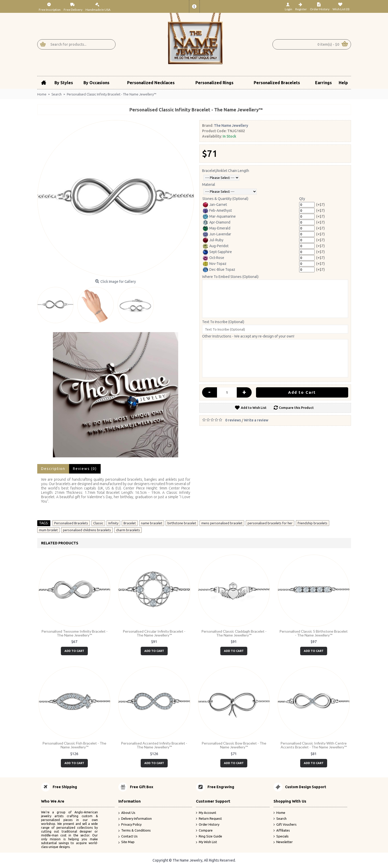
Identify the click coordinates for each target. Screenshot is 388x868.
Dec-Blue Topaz (219, 270)
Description (53, 469)
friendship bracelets (313, 523)
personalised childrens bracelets (87, 530)
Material (209, 185)
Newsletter (283, 842)
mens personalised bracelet (222, 523)
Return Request (209, 819)
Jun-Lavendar (217, 234)
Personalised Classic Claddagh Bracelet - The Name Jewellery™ (234, 633)
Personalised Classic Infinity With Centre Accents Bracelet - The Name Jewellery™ (314, 745)
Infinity (113, 523)
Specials (281, 836)
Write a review (256, 420)
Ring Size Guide (209, 836)
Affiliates (282, 831)
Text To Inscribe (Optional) (223, 322)
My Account (206, 813)
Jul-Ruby (213, 240)
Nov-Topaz (215, 264)
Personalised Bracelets (71, 523)
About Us (127, 813)
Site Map (126, 842)
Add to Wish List (254, 408)
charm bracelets (128, 530)
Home (279, 813)
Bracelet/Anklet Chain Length (226, 171)
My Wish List (206, 842)
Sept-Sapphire (217, 252)
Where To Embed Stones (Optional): (231, 277)
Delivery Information (135, 819)
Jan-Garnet (215, 205)
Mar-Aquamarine (219, 217)
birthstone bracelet (182, 523)
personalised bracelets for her (270, 523)
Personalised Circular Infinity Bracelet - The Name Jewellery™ (154, 633)
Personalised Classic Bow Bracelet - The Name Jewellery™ (234, 745)
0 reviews (233, 420)
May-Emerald (217, 228)
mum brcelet (48, 530)
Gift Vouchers (285, 825)
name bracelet (152, 523)
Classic (98, 523)
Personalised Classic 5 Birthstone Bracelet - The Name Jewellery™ (314, 633)
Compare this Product (296, 408)
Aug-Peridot (216, 246)
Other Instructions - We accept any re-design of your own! (248, 336)
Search (280, 819)
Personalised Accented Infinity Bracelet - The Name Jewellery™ (154, 745)
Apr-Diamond (217, 223)
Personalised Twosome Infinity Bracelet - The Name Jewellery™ (74, 633)
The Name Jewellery (231, 126)
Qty (302, 199)
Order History (208, 825)
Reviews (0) (85, 469)
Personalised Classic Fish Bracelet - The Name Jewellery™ (74, 745)
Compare (204, 831)
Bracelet (130, 523)
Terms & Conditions (135, 831)
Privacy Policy (130, 825)
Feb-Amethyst (217, 211)
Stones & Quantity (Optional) (225, 199)
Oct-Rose (214, 258)
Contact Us (128, 837)
